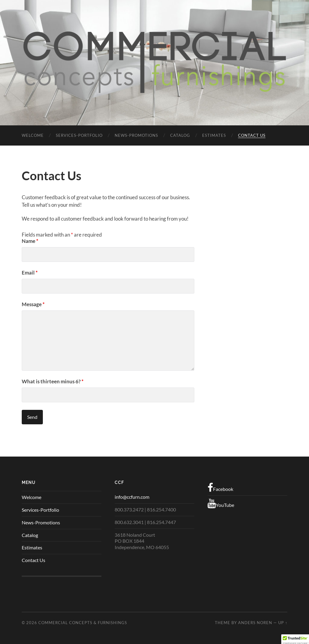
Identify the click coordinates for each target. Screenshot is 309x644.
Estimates (214, 135)
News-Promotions (136, 135)
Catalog (180, 135)
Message (33, 304)
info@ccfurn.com (132, 497)
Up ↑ (283, 623)
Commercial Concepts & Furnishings (83, 623)
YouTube (221, 504)
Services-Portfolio (79, 135)
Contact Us (252, 135)
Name (30, 241)
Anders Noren (255, 623)
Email (30, 273)
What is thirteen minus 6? (53, 381)
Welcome (33, 135)
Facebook (220, 488)
